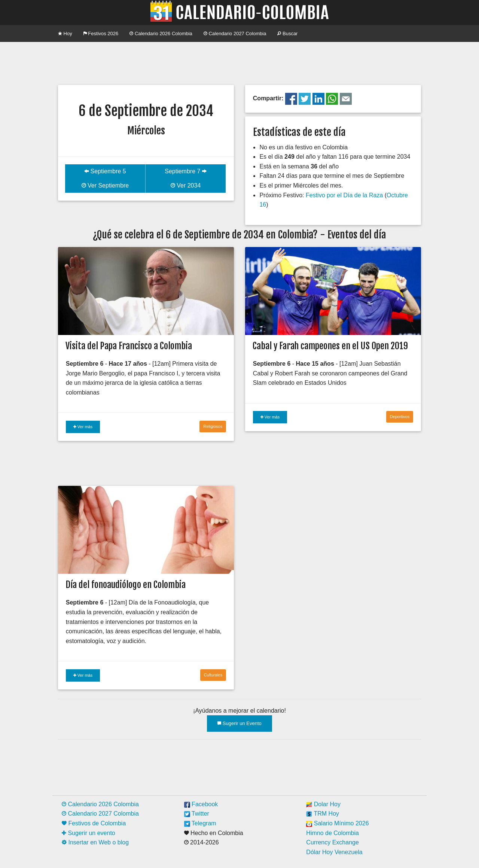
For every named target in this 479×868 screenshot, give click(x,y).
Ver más (83, 427)
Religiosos (213, 426)
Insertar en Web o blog (95, 842)
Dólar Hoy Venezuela (334, 852)
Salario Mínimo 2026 (337, 823)
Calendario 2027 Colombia (235, 33)
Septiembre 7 (186, 171)
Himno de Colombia (332, 833)
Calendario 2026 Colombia (161, 33)
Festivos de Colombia (94, 823)
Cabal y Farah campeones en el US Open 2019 (330, 346)
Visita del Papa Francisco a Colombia (129, 346)
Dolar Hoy (323, 804)
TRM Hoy (323, 814)
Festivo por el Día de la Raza (344, 195)
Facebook (201, 804)
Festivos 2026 (101, 33)
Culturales (213, 675)
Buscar (287, 33)
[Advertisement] (239, 63)
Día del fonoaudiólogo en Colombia (126, 585)
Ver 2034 (186, 185)
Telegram (200, 823)
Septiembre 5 (105, 171)
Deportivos (400, 417)
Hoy (65, 33)
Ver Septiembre (105, 185)
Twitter (197, 814)
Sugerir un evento (89, 833)
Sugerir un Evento (239, 723)
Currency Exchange (332, 842)
